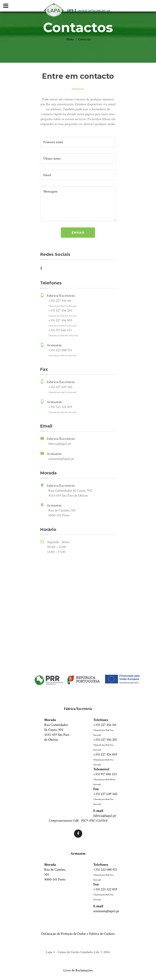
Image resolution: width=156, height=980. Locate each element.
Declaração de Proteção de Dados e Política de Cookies (78, 934)
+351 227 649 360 (60, 387)
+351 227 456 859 (60, 320)
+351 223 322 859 (60, 407)
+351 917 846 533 (60, 330)
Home (70, 39)
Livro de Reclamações (78, 970)
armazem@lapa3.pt (61, 459)
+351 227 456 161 (60, 301)
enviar (78, 233)
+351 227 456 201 (60, 310)
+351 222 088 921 (60, 350)
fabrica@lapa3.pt (60, 444)
